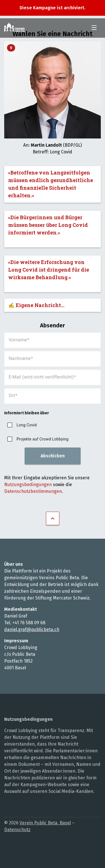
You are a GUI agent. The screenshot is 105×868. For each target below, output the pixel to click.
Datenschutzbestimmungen (33, 491)
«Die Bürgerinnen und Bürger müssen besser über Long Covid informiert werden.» (48, 225)
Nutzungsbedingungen (28, 485)
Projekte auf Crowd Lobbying (43, 439)
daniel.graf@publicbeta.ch (32, 629)
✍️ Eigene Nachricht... (36, 305)
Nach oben (53, 518)
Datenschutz (17, 830)
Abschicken (53, 456)
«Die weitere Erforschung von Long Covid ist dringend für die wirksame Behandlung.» (49, 270)
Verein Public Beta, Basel (45, 823)
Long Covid (27, 425)
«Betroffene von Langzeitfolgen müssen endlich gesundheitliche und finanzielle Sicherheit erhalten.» (51, 184)
